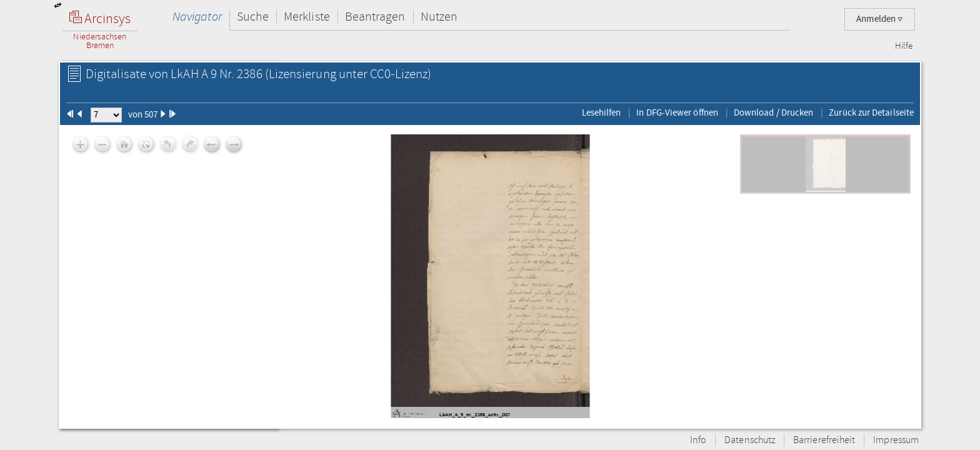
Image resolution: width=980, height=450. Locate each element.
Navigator (197, 17)
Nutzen (439, 17)
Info (698, 440)
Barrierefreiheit (824, 440)
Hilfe (904, 46)
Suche (253, 17)
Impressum (896, 440)
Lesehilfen (602, 112)
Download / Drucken (773, 112)
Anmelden (880, 19)
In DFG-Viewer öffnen (677, 112)
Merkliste (307, 17)
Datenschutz (750, 440)
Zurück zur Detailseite (871, 112)
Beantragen (375, 17)
